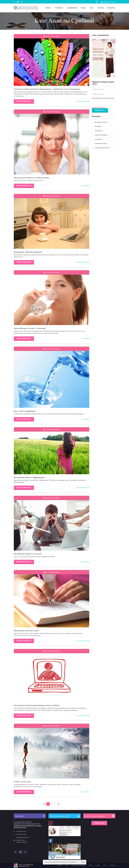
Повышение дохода (100, 143)
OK (83, 862)
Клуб (90, 865)
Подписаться (100, 110)
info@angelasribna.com (23, 837)
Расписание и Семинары (79, 865)
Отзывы (83, 8)
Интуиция (87, 186)
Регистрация (112, 2)
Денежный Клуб (72, 8)
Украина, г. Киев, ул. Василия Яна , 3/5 (22, 841)
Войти (104, 2)
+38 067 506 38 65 (21, 834)
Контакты (101, 8)
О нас (67, 865)
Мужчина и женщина (83, 262)
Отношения (86, 792)
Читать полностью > (24, 101)
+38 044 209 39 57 (21, 831)
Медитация (86, 562)
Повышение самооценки (102, 148)
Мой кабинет (111, 8)
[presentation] (105, 103)
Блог (92, 8)
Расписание (59, 8)
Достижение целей (84, 101)
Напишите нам (99, 823)
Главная (48, 8)
